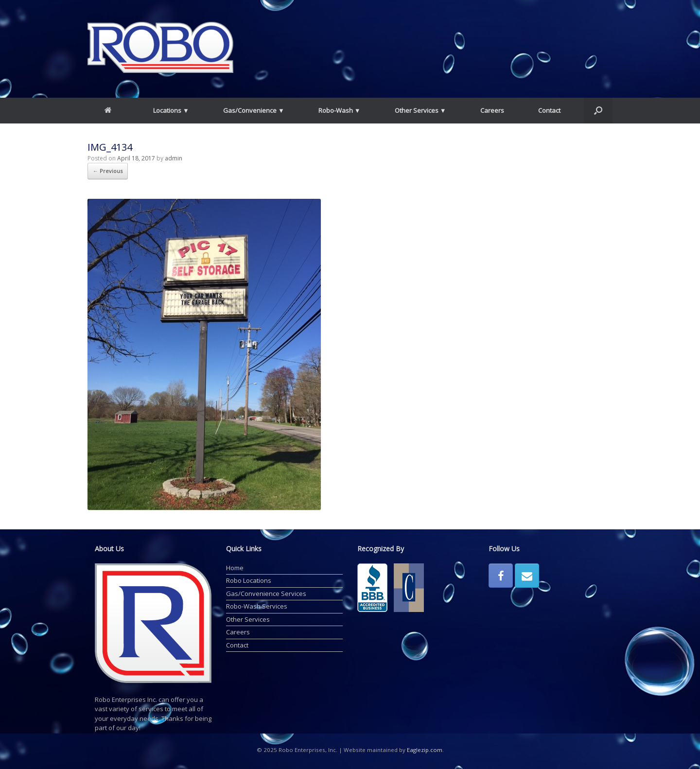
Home (235, 568)
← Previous (108, 171)
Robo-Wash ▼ (340, 110)
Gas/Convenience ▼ (254, 110)
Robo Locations (249, 580)
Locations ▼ (171, 110)
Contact (549, 110)
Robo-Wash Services (257, 606)
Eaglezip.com (425, 750)
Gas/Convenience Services (266, 594)
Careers (492, 110)
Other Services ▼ (420, 110)
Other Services (248, 619)
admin (174, 158)
